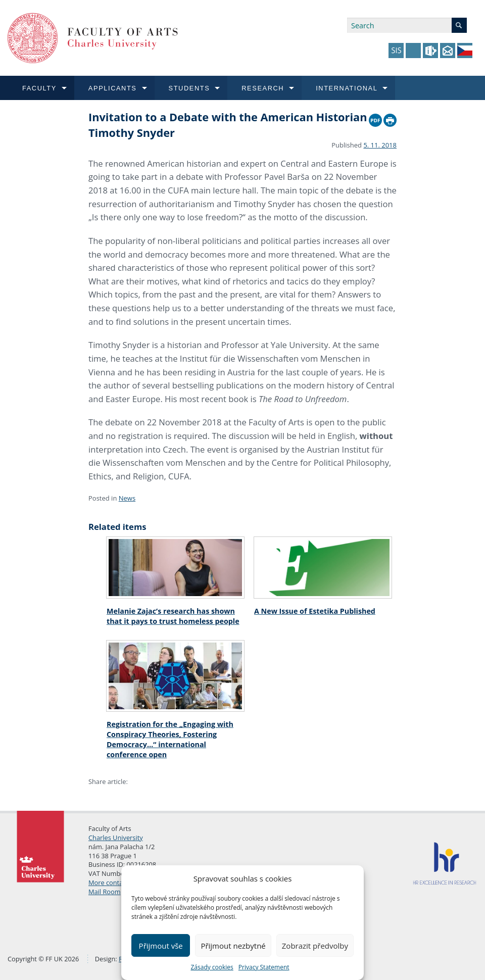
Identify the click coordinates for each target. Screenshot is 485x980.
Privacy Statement (264, 967)
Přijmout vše (161, 946)
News (127, 498)
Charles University (116, 838)
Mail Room (105, 892)
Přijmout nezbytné (233, 946)
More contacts (110, 883)
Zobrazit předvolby (315, 946)
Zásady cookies (212, 967)
